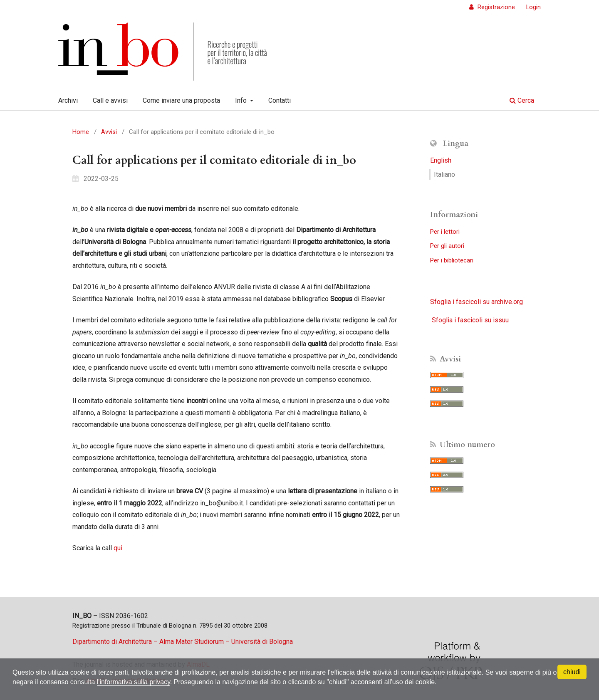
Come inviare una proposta (181, 100)
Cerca (522, 100)
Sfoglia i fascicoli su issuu (470, 320)
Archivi (68, 100)
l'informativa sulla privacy (134, 682)
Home (81, 132)
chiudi (572, 672)
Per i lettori (445, 232)
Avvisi (109, 132)
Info (242, 100)
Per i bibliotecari (452, 260)
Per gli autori (447, 246)
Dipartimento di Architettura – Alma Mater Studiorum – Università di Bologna (183, 642)
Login (533, 7)
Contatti (280, 100)
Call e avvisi (110, 100)
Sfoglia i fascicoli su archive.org (476, 302)
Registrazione (495, 7)
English (441, 160)
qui (118, 548)
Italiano (444, 174)
